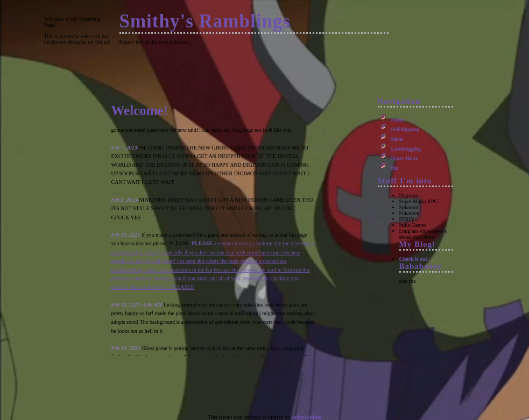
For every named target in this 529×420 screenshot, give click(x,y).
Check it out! (414, 259)
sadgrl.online (306, 417)
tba (395, 168)
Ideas (397, 139)
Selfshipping (405, 129)
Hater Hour (405, 158)
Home (398, 120)
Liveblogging (406, 149)
